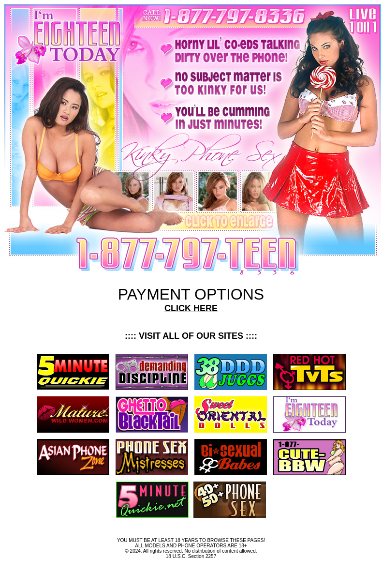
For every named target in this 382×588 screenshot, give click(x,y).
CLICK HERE (191, 308)
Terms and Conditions (191, 570)
